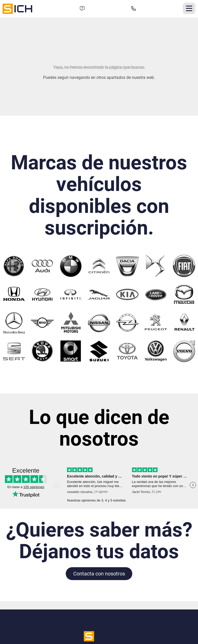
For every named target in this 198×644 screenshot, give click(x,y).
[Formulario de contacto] (82, 9)
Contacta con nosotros (99, 574)
